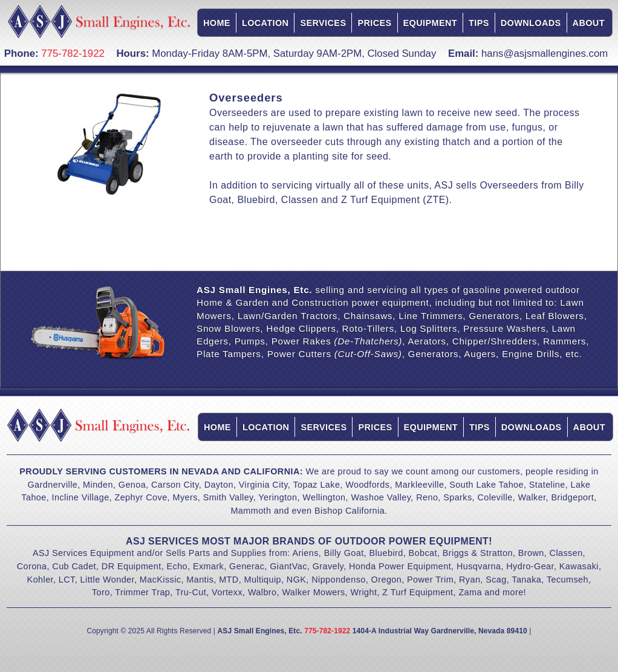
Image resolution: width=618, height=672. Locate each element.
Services (323, 23)
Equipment (430, 23)
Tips (479, 23)
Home (217, 23)
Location (265, 23)
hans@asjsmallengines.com (545, 53)
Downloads (531, 23)
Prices (374, 23)
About (589, 23)
